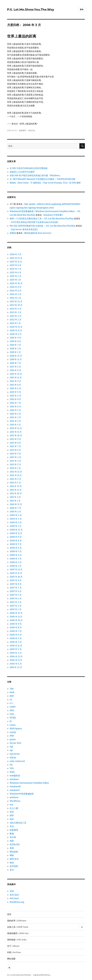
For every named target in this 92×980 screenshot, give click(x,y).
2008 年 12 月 (16, 530)
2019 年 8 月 (15, 341)
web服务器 (15, 776)
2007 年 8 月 (16, 584)
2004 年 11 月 (16, 660)
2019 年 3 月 (15, 349)
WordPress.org (17, 902)
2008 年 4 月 (16, 555)
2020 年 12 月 (16, 327)
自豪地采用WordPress (42, 975)
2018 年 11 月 (16, 359)
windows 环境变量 (53, 215)
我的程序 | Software (17, 921)
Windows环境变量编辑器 (22, 794)
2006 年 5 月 (16, 638)
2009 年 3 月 (16, 519)
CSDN (13, 707)
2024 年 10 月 (16, 283)
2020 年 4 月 (16, 334)
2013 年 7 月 (15, 446)
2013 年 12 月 (16, 428)
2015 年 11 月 (16, 378)
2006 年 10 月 (16, 620)
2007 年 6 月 (16, 591)
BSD (12, 696)
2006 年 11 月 (16, 617)
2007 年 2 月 (16, 606)
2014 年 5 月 (15, 410)
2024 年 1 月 (16, 298)
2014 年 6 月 (15, 406)
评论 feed (14, 898)
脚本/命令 (14, 859)
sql (11, 750)
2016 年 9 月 (15, 370)
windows (14, 779)
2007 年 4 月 (16, 598)
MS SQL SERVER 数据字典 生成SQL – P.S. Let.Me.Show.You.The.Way (43, 226)
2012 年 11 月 (16, 475)
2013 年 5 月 (15, 454)
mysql (13, 732)
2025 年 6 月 (16, 272)
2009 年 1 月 (16, 526)
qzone (13, 739)
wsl (11, 805)
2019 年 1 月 (15, 352)
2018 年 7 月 (15, 363)
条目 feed (14, 895)
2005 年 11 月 (16, 646)
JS (11, 721)
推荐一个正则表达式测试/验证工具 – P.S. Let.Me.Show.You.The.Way (42, 219)
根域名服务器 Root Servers (38, 233)
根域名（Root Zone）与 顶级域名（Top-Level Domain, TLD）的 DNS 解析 (45, 183)
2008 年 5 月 (16, 551)
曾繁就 (13, 233)
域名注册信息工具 (18, 823)
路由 (12, 863)
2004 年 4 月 (16, 664)
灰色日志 (32, 130)
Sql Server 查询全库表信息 (24, 229)
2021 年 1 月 (15, 323)
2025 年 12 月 (16, 258)
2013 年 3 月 (15, 461)
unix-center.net (17, 761)
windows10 (15, 786)
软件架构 (14, 866)
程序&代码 (15, 844)
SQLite (13, 757)
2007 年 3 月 (16, 602)
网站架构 (14, 852)
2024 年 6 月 (16, 291)
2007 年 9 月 (16, 580)
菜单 (82, 9)
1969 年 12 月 (16, 667)
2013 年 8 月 (15, 443)
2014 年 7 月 (15, 403)
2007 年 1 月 (16, 609)
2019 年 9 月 (15, 338)
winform (14, 797)
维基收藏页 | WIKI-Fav (18, 933)
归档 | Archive (14, 952)
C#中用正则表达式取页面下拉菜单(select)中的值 (35, 222)
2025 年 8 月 (16, 265)
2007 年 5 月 (16, 595)
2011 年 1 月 (15, 501)
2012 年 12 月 (16, 472)
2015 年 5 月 (15, 392)
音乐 (12, 870)
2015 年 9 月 (15, 381)
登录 (12, 891)
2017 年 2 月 (15, 367)
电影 (12, 841)
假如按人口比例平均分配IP (22, 172)
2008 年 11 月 (16, 533)
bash (12, 692)
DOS (12, 714)
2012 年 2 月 (15, 479)
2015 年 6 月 (15, 388)
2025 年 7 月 (16, 269)
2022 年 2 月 (16, 320)
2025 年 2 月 (16, 276)
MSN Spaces (16, 728)
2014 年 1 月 (15, 425)
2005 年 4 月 (16, 653)
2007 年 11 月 (16, 573)
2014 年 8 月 (15, 399)
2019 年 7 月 (15, 345)
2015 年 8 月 (15, 385)
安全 (12, 826)
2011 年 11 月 (16, 490)
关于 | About (13, 946)
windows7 (15, 790)
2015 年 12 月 (16, 374)
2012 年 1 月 (15, 483)
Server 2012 (16, 743)
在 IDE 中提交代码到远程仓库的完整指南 (29, 168)
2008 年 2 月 (16, 562)
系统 (12, 848)
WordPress (15, 801)
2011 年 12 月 (16, 486)
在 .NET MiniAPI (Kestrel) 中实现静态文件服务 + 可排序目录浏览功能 (42, 179)
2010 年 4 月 (16, 512)
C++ (12, 703)
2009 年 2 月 (16, 522)
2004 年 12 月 (16, 656)
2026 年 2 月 (16, 254)
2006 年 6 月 (16, 635)
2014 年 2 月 (15, 421)
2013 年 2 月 (15, 464)
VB (11, 765)
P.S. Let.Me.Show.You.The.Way (31, 10)
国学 (12, 815)
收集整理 (22, 130)
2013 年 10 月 (16, 435)
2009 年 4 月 (16, 515)
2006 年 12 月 (16, 613)
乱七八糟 (14, 808)
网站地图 (11, 959)
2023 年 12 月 (16, 301)
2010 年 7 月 (15, 508)
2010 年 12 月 (16, 504)
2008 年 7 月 (16, 544)
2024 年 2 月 (16, 294)
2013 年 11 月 (16, 432)
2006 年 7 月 (16, 631)
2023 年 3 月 (16, 312)
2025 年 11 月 (16, 262)
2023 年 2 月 (16, 316)
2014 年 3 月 (15, 417)
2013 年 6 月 (15, 450)
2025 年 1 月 (15, 280)
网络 (12, 855)
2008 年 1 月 (16, 566)
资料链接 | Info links (17, 940)
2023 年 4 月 (16, 309)
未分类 (13, 837)
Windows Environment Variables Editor (29, 783)
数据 (12, 834)
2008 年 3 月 (16, 559)
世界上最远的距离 (22, 36)
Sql (11, 747)
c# (11, 700)
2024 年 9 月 (16, 287)
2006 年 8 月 (16, 627)
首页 (9, 914)
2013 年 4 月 (15, 457)
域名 (12, 819)
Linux (13, 725)
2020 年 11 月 (16, 330)
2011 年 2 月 (15, 497)
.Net (12, 689)
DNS (12, 710)
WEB (12, 772)
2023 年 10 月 (16, 305)
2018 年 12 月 (16, 356)
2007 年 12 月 (16, 569)
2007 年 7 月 (16, 588)
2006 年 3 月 (16, 642)
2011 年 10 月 (16, 493)
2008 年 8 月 (16, 541)
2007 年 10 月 (16, 577)
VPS (12, 768)
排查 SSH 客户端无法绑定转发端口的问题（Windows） (36, 175)
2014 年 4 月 (15, 414)
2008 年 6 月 (16, 548)
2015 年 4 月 (15, 396)
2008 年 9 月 (16, 537)
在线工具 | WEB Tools (18, 927)
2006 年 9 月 (16, 624)
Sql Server (15, 754)
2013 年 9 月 (15, 439)
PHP (12, 736)
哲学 (12, 812)
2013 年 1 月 (15, 468)
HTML (13, 718)
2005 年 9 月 (16, 649)
